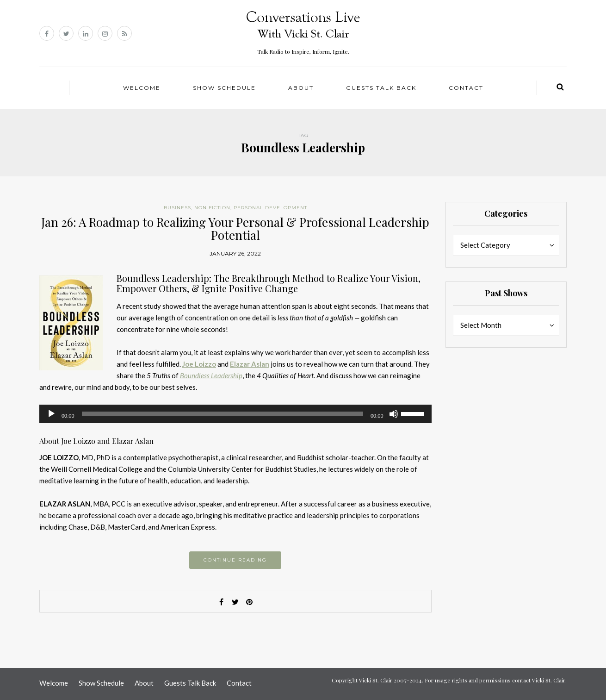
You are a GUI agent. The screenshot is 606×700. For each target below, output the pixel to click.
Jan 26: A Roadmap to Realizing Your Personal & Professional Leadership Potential (235, 229)
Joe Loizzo (199, 364)
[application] (235, 414)
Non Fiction (212, 208)
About (301, 88)
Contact (466, 88)
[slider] (223, 414)
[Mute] (394, 414)
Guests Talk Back (381, 88)
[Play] (51, 414)
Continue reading (235, 560)
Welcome (142, 88)
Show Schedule (224, 88)
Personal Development (270, 208)
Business (177, 208)
